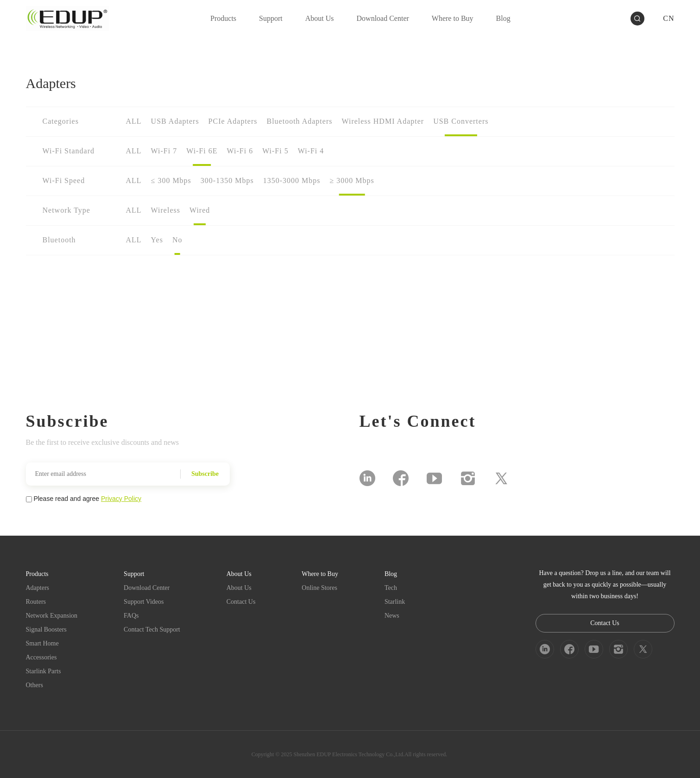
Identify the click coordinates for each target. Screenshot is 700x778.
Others (35, 685)
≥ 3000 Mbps (352, 180)
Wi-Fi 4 (311, 151)
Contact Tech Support (152, 629)
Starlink (395, 602)
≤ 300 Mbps (171, 180)
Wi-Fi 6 (240, 151)
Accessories (41, 657)
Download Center (147, 588)
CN (668, 18)
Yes (157, 240)
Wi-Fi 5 (275, 151)
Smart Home (42, 643)
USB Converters (461, 121)
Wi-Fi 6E (202, 151)
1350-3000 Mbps (292, 180)
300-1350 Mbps (227, 180)
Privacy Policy (121, 499)
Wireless (166, 210)
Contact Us (241, 602)
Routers (36, 602)
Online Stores (319, 588)
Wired (200, 210)
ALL (134, 121)
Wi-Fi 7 (164, 151)
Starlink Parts (44, 671)
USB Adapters (175, 121)
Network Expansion (52, 616)
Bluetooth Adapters (299, 121)
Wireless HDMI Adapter (383, 121)
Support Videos (144, 602)
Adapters (38, 588)
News (392, 616)
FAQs (131, 616)
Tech (391, 588)
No (177, 240)
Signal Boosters (46, 629)
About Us (239, 588)
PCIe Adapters (233, 121)
